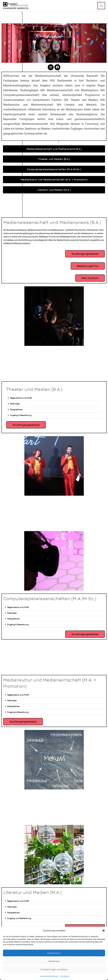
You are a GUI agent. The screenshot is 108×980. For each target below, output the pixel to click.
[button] (104, 931)
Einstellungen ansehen (54, 969)
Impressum (65, 976)
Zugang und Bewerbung (19, 918)
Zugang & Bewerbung (21, 415)
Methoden (15, 404)
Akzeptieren (54, 953)
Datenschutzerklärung (49, 976)
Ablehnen (54, 961)
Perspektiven (16, 410)
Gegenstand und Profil (21, 398)
